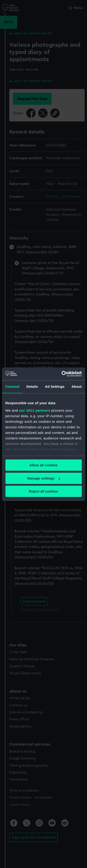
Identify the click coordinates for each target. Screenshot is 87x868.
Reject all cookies (44, 491)
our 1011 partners (35, 410)
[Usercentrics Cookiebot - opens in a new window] (62, 374)
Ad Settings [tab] (55, 386)
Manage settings (44, 478)
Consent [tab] (12, 386)
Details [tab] (32, 386)
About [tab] (77, 386)
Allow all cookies (43, 465)
